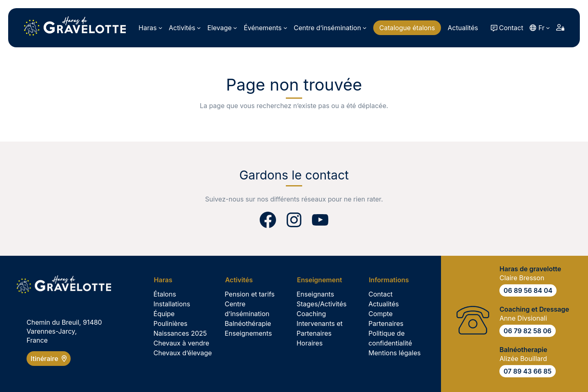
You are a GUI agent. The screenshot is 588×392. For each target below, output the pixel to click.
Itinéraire (49, 359)
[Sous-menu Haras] (150, 28)
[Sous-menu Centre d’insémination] (330, 28)
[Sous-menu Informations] (392, 280)
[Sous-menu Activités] (185, 28)
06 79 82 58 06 (527, 331)
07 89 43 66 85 (527, 371)
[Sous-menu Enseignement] (322, 280)
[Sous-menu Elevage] (222, 28)
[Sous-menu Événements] (265, 28)
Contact (511, 28)
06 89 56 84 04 (528, 290)
